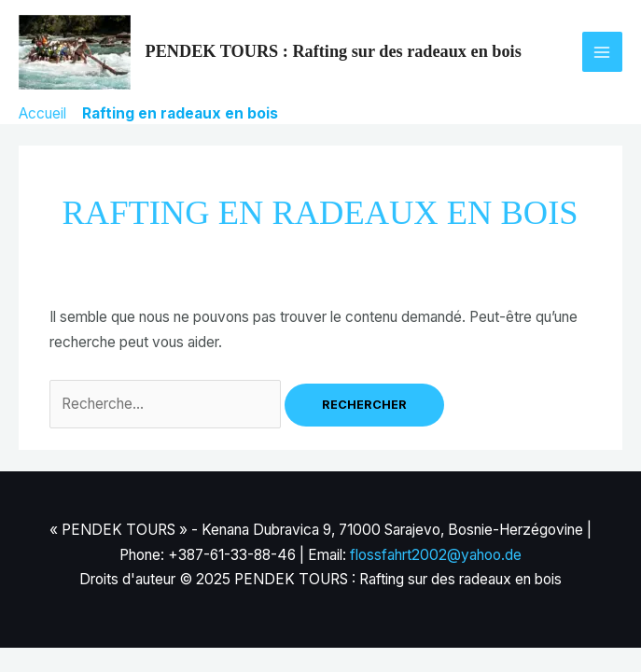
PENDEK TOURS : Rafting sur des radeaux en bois (334, 51)
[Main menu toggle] (602, 52)
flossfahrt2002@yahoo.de (436, 555)
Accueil (42, 113)
